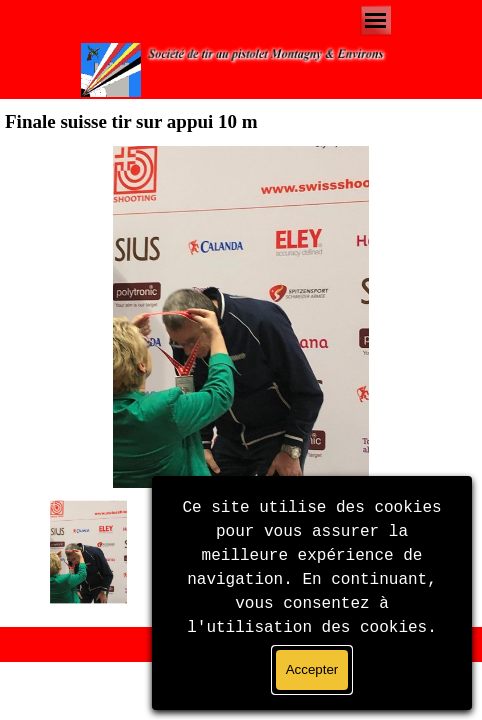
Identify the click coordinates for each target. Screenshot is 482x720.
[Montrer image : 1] (89, 552)
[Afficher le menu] (375, 20)
